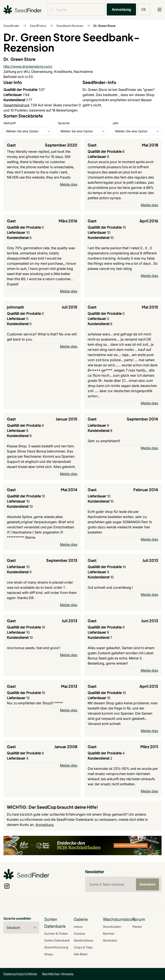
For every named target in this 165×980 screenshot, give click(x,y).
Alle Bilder (81, 954)
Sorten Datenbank (57, 940)
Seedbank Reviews (70, 26)
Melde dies (69, 184)
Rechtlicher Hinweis (58, 974)
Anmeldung (121, 9)
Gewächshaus (83, 940)
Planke (137, 927)
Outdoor (79, 933)
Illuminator (110, 940)
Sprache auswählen (17, 918)
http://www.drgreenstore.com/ (28, 66)
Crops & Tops (83, 947)
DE (144, 9)
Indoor (78, 927)
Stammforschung (56, 947)
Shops (49, 954)
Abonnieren (147, 884)
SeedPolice (38, 26)
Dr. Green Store (105, 26)
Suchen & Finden (56, 933)
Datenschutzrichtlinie (20, 974)
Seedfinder (11, 26)
